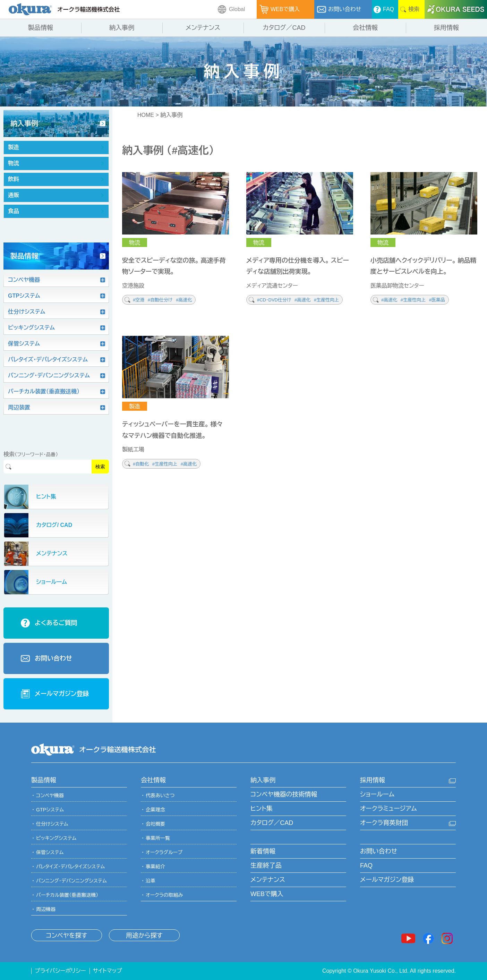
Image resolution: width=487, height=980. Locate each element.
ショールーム (377, 794)
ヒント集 (262, 809)
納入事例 (263, 780)
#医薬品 (437, 300)
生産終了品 (266, 866)
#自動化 (142, 464)
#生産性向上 (326, 300)
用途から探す (144, 936)
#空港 (139, 300)
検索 (100, 467)
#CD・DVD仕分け (275, 300)
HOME (146, 115)
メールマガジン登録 (387, 880)
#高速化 (184, 300)
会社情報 (153, 780)
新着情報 (263, 851)
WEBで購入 (267, 894)
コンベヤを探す (66, 936)
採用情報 (373, 780)
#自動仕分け (161, 300)
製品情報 (44, 780)
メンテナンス (268, 880)
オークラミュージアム (388, 809)
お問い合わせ (379, 851)
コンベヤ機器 (50, 795)
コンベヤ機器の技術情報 (284, 794)
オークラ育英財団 (384, 823)
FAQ (366, 866)
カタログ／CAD (272, 823)
